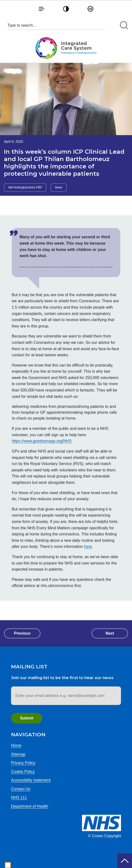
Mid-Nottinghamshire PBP (25, 187)
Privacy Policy (23, 763)
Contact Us (21, 789)
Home (16, 745)
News (59, 187)
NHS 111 (19, 797)
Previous (22, 633)
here (88, 547)
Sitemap (18, 754)
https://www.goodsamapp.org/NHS (42, 441)
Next (110, 633)
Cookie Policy (23, 772)
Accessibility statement (31, 780)
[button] (42, 9)
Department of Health (30, 806)
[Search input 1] (56, 25)
